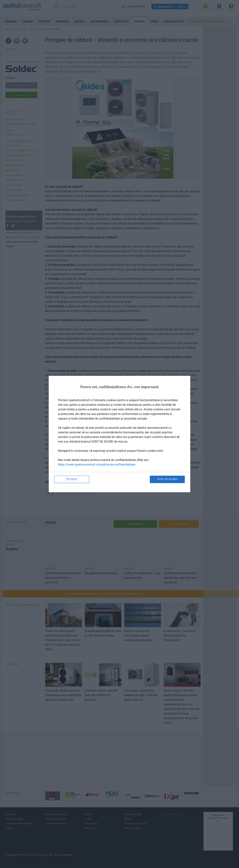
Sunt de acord (167, 479)
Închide (72, 479)
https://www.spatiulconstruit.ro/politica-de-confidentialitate (97, 465)
